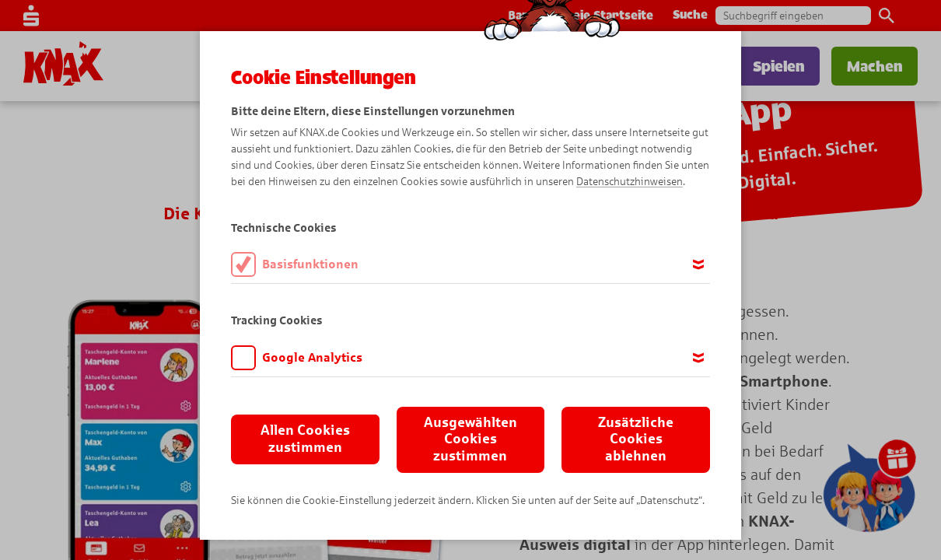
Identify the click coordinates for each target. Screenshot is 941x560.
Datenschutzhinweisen (630, 182)
